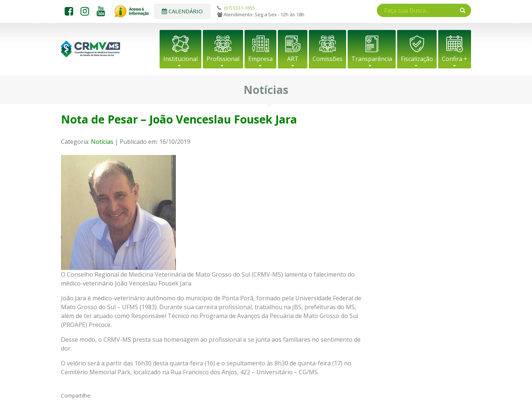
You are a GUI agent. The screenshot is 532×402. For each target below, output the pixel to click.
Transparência (372, 59)
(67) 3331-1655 (239, 8)
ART (293, 59)
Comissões (328, 59)
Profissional (223, 59)
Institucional (180, 59)
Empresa (260, 59)
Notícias (102, 142)
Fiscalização (417, 59)
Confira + (455, 59)
